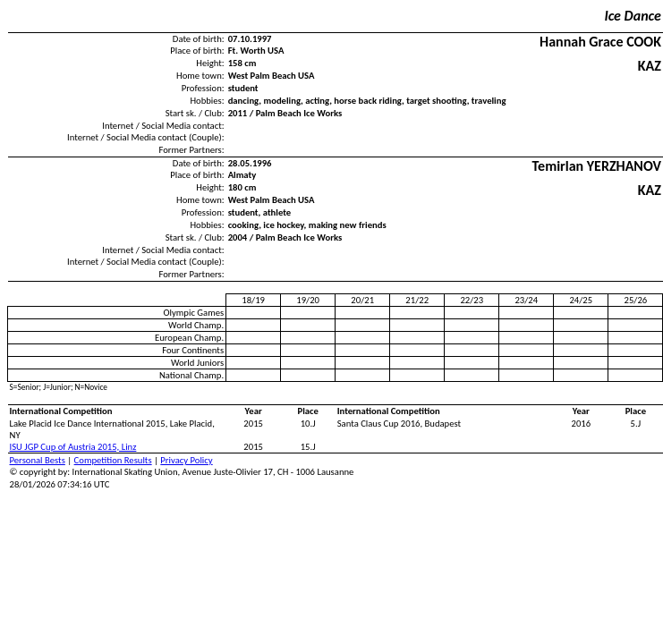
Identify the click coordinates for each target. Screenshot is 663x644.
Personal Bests (38, 460)
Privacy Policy (186, 460)
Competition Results (113, 460)
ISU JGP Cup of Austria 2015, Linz (73, 447)
